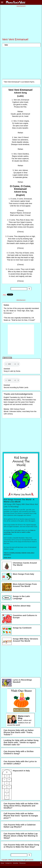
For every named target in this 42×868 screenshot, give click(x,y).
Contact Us (9, 863)
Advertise (16, 863)
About (2, 863)
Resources (23, 863)
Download (7, 369)
